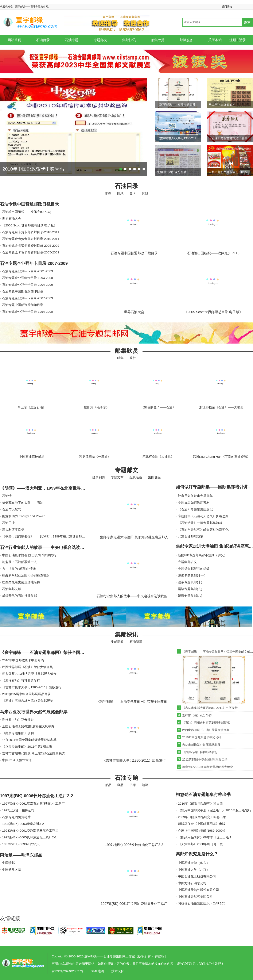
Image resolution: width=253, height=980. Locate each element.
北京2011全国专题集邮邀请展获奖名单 (29, 740)
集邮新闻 (117, 642)
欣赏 (133, 358)
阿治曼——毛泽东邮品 (21, 855)
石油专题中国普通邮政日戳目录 (30, 204)
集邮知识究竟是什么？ (197, 854)
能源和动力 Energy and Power (24, 516)
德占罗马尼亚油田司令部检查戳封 (26, 575)
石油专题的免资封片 (16, 817)
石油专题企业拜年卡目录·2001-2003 (28, 271)
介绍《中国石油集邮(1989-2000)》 (202, 830)
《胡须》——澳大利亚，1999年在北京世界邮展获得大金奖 (55, 488)
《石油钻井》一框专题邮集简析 (200, 523)
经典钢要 (99, 477)
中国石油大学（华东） (194, 863)
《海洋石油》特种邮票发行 (21, 680)
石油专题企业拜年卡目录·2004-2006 (28, 285)
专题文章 (117, 477)
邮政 (120, 193)
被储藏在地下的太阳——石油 (23, 503)
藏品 (120, 785)
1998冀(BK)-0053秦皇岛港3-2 (23, 824)
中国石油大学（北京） (194, 870)
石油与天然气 (12, 509)
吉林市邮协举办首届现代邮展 (201, 745)
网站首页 (14, 40)
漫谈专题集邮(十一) (192, 575)
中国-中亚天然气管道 (17, 760)
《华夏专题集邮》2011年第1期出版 (27, 747)
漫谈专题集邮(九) (190, 589)
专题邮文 (100, 40)
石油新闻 (136, 642)
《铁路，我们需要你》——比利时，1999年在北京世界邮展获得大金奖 (51, 536)
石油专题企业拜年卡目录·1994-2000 (28, 278)
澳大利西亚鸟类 (13, 530)
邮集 (120, 358)
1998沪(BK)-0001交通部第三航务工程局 (30, 830)
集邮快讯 (129, 40)
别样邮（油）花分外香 (18, 719)
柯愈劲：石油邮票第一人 (20, 562)
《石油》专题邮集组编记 (195, 509)
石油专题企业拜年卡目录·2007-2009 (34, 263)
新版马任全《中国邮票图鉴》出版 (202, 824)
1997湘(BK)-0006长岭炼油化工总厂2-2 (37, 796)
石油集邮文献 (12, 589)
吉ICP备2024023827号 (68, 971)
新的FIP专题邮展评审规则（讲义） (203, 555)
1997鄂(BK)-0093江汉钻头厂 (22, 844)
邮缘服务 (186, 40)
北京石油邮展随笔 (191, 536)
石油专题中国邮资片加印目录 (23, 305)
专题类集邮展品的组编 (194, 569)
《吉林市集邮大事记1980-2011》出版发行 (32, 687)
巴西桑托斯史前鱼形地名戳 (21, 582)
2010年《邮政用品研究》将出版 (200, 803)
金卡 (133, 193)
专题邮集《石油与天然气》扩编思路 (203, 516)
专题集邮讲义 (187, 562)
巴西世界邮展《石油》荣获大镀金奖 (27, 667)
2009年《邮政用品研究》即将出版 (202, 817)
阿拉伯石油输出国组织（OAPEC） (203, 903)
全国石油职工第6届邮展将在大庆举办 (28, 726)
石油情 (7, 496)
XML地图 (98, 971)
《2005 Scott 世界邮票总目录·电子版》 (30, 225)
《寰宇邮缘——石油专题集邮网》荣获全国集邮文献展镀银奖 (57, 652)
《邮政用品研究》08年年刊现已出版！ (205, 837)
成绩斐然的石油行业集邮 (20, 596)
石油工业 (8, 523)
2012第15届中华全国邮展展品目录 (26, 694)
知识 (145, 785)
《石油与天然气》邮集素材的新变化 (203, 530)
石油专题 (72, 40)
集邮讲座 (154, 477)
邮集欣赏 (158, 40)
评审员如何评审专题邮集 (195, 496)
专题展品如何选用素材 (194, 503)
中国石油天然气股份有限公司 (198, 890)
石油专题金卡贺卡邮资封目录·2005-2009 (31, 246)
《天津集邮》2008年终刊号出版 (200, 844)
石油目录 (43, 40)
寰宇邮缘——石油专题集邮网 (23, 963)
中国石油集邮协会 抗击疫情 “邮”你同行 (29, 555)
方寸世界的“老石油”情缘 (19, 569)
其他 (145, 193)
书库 (133, 785)
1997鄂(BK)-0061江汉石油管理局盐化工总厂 (33, 803)
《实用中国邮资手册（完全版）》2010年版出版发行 (215, 810)
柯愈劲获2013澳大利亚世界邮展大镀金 (29, 674)
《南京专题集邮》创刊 (18, 733)
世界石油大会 (12, 219)
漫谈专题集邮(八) (190, 596)
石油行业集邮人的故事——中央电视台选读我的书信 (48, 547)
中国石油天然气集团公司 (195, 897)
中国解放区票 (12, 870)
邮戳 (108, 193)
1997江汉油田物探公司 (18, 810)
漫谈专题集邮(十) (190, 582)
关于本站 (215, 40)
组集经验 (136, 477)
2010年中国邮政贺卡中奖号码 (23, 660)
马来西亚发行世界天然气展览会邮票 (34, 712)
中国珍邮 (8, 863)
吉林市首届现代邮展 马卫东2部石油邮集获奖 (34, 753)
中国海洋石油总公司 (192, 883)
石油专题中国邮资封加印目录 (23, 291)
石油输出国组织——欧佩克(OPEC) (27, 212)
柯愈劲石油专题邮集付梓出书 (203, 795)
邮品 (108, 785)
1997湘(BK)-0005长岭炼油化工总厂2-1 (29, 837)
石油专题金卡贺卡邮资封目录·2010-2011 (31, 232)
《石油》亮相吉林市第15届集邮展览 (28, 701)
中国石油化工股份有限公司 (197, 876)
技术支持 (118, 971)
